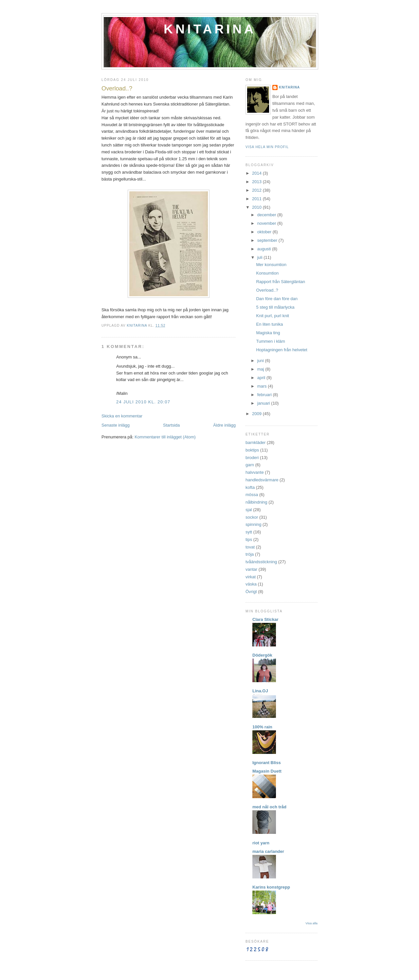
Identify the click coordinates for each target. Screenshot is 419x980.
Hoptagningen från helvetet (282, 350)
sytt (249, 532)
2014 (257, 173)
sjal (249, 510)
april (262, 378)
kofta (250, 487)
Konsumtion (267, 273)
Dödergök (262, 655)
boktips (252, 450)
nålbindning (256, 502)
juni (261, 361)
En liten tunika (269, 324)
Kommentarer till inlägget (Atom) (165, 437)
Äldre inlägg (224, 425)
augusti (265, 249)
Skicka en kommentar (122, 416)
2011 (257, 199)
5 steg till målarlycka (275, 307)
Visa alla (311, 923)
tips (249, 539)
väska (251, 584)
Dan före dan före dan (277, 299)
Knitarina (210, 29)
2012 (257, 190)
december (267, 215)
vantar (251, 569)
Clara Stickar (265, 619)
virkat (251, 577)
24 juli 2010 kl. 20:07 (143, 402)
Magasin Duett (267, 771)
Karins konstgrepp (271, 887)
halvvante (255, 472)
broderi (252, 458)
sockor (252, 517)
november (267, 223)
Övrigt (251, 592)
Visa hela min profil (267, 147)
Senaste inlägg (116, 425)
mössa (252, 495)
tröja (250, 554)
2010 (257, 207)
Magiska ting (268, 333)
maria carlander (268, 851)
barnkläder (255, 442)
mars (263, 386)
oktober (265, 232)
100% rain (262, 727)
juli (261, 257)
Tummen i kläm (270, 341)
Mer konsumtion (271, 265)
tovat (250, 547)
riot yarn (261, 843)
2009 (257, 414)
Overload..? (267, 290)
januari (264, 403)
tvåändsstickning (261, 562)
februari (265, 395)
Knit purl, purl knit (272, 316)
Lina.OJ (260, 691)
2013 (257, 182)
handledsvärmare (262, 480)
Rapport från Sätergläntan (281, 282)
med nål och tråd (269, 807)
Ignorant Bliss (267, 763)
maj (261, 369)
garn (250, 465)
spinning (253, 524)
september (268, 240)
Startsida (171, 425)
